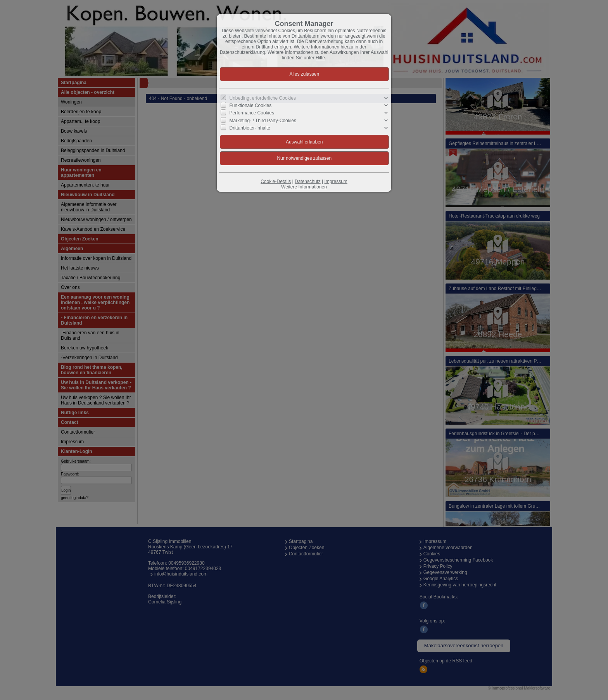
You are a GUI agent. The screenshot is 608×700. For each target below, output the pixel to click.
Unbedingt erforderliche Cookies (263, 98)
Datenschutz (308, 181)
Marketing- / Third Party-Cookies (263, 120)
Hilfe (320, 58)
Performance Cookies (252, 113)
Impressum (336, 181)
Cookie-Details (276, 181)
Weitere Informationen (304, 187)
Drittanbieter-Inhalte (250, 128)
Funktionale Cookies (251, 105)
